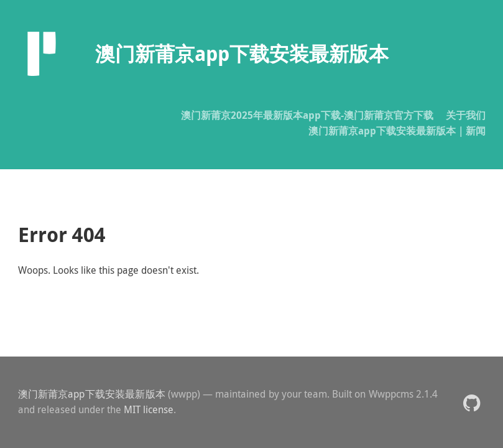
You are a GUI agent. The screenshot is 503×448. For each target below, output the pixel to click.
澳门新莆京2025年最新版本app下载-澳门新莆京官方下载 (307, 115)
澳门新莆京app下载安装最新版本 (92, 394)
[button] (472, 402)
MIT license (149, 409)
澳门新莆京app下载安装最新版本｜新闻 (397, 131)
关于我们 (466, 115)
